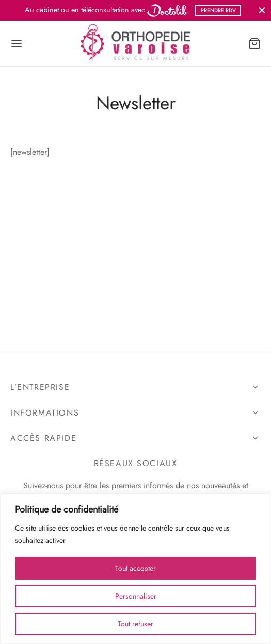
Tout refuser (135, 624)
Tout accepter (135, 568)
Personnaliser (136, 596)
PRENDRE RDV (218, 11)
